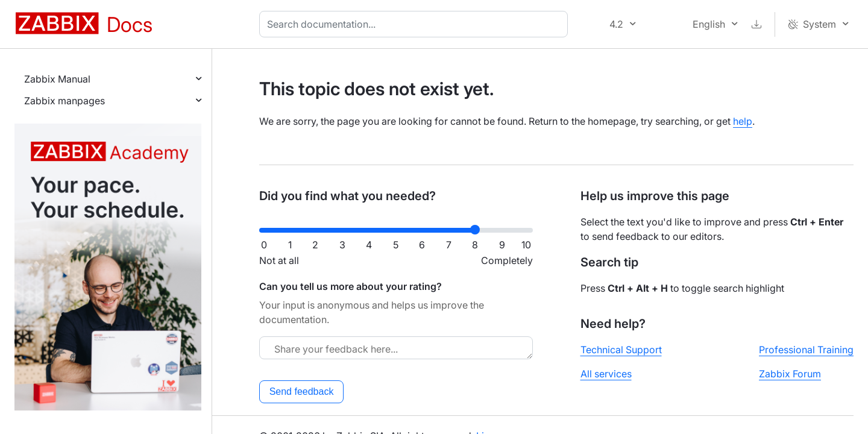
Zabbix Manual (57, 79)
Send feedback (302, 392)
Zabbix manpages (64, 101)
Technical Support (621, 350)
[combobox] (416, 24)
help (743, 121)
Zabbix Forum (790, 374)
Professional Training (806, 350)
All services (606, 374)
